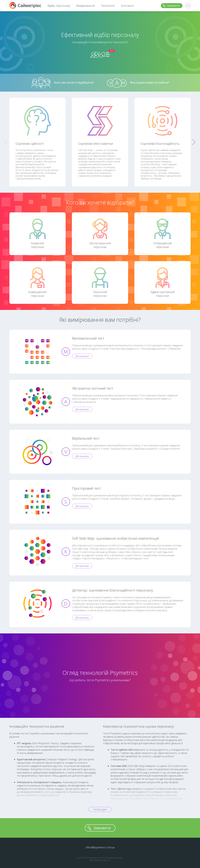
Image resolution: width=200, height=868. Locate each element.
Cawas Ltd (106, 860)
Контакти (127, 6)
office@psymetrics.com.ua (100, 847)
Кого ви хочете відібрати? (62, 83)
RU (188, 6)
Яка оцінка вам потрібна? (138, 83)
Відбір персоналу (59, 6)
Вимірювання (86, 6)
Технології (108, 6)
